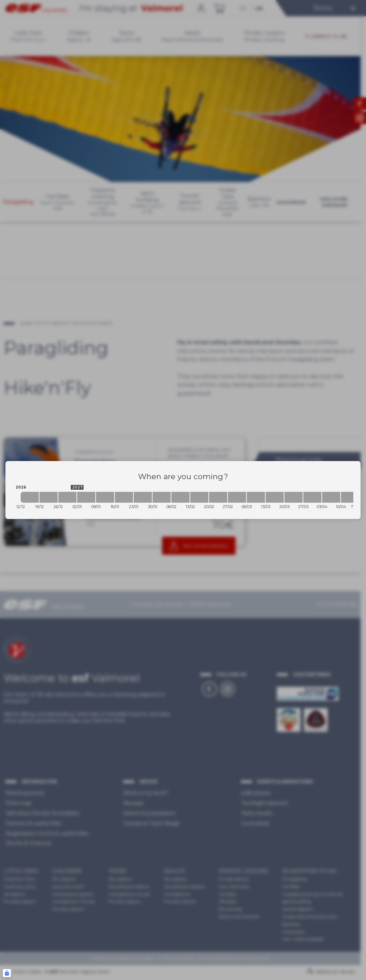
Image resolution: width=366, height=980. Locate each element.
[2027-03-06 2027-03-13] (256, 497)
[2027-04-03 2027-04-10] (331, 497)
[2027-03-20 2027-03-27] (294, 497)
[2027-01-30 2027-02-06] (162, 497)
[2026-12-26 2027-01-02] (67, 497)
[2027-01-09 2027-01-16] (105, 497)
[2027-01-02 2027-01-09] (86, 497)
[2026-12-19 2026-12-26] (49, 497)
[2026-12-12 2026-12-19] (30, 497)
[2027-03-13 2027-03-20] (275, 497)
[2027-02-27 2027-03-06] (237, 497)
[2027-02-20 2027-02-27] (218, 497)
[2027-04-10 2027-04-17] (350, 497)
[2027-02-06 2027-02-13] (180, 497)
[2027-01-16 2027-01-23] (124, 497)
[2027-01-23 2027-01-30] (143, 497)
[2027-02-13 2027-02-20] (199, 497)
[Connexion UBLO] (7, 973)
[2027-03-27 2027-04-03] (312, 497)
